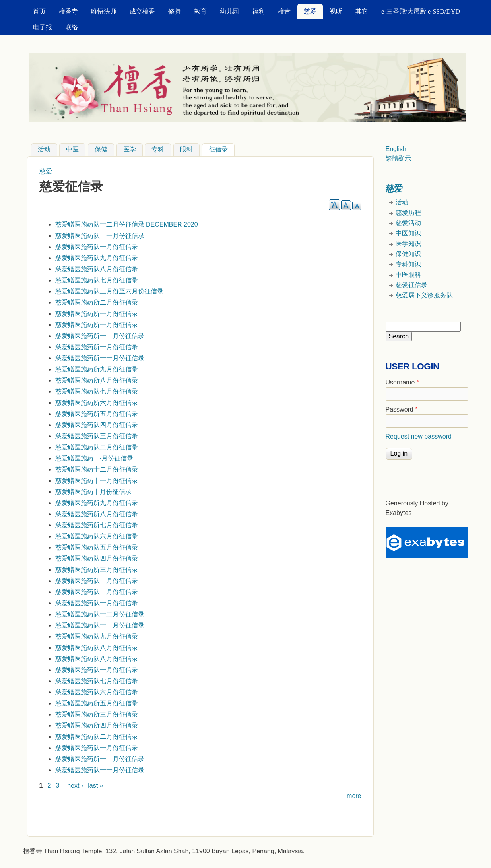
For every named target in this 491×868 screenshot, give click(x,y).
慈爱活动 (408, 223)
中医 (72, 150)
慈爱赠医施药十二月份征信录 (97, 469)
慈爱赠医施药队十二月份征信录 (100, 614)
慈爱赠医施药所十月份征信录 (97, 347)
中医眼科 (408, 275)
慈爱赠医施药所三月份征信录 (97, 570)
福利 (258, 11)
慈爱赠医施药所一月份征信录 (97, 314)
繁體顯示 (398, 158)
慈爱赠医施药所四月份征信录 (97, 725)
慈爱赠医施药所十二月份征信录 (100, 336)
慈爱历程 (408, 213)
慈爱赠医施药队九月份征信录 (97, 258)
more (354, 796)
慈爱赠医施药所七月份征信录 (97, 525)
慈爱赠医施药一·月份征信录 (94, 458)
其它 (362, 11)
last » (95, 785)
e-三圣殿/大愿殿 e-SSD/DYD (421, 11)
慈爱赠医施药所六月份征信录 (97, 403)
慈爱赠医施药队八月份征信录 (97, 269)
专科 (158, 150)
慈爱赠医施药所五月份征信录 (97, 414)
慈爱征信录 (411, 285)
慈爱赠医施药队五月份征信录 (97, 547)
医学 (130, 150)
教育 (200, 11)
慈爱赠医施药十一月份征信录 (97, 481)
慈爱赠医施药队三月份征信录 (97, 436)
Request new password (419, 436)
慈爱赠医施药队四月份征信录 (97, 425)
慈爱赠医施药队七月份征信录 (97, 280)
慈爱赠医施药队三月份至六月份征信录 (109, 291)
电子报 (43, 27)
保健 (101, 150)
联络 (72, 27)
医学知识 (408, 244)
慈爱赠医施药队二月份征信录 (97, 447)
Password (402, 409)
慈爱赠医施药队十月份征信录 (97, 247)
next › (75, 785)
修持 (175, 11)
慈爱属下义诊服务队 (424, 295)
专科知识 (408, 264)
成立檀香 (142, 11)
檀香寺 (68, 11)
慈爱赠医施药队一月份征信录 (97, 603)
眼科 (186, 150)
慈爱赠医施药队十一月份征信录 (100, 236)
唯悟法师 (104, 11)
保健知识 (408, 254)
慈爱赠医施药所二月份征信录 (97, 302)
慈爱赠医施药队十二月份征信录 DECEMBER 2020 (127, 224)
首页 (39, 11)
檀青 (284, 11)
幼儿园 (229, 11)
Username (402, 382)
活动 (44, 150)
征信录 (222, 149)
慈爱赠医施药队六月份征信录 (97, 536)
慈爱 (310, 11)
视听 (336, 11)
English (396, 149)
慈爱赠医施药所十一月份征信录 (100, 358)
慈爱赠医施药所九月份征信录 (97, 369)
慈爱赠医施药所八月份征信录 (97, 380)
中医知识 (408, 233)
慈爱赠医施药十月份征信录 (93, 492)
